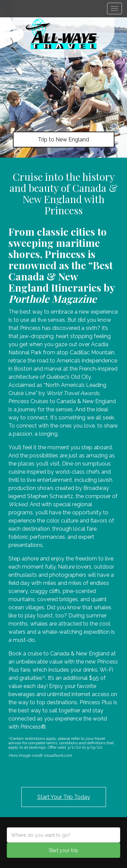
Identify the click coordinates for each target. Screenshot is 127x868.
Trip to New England (63, 140)
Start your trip (63, 850)
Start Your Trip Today (64, 797)
